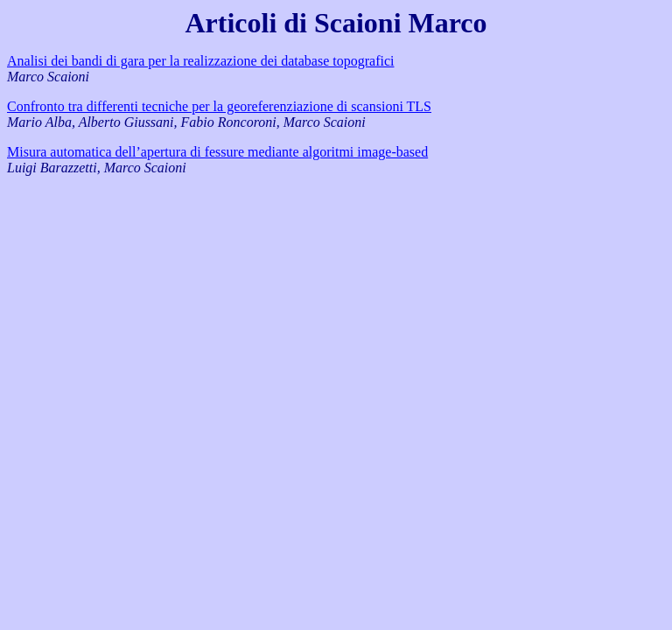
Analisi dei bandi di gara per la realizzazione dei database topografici (200, 61)
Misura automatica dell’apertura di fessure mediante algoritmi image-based (217, 152)
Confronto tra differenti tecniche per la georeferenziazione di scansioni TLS (219, 106)
